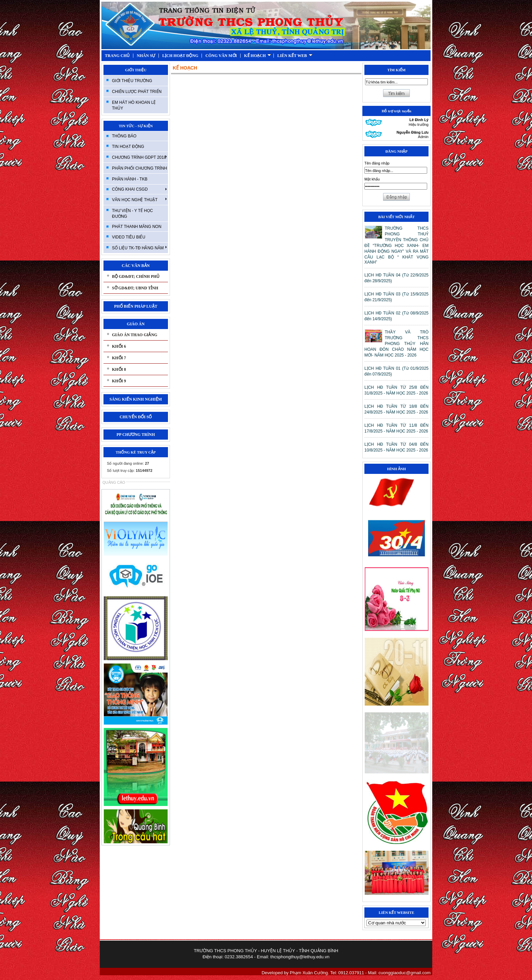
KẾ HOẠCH (258, 56)
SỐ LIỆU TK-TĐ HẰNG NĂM (139, 248)
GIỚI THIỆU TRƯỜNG (132, 81)
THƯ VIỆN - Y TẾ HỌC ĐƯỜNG (132, 214)
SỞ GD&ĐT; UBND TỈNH (135, 288)
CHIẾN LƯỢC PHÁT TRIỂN (137, 92)
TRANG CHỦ (117, 56)
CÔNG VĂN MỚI (221, 56)
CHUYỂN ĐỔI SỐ (136, 417)
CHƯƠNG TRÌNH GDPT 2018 (139, 157)
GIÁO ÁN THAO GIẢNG (135, 335)
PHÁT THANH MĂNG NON (137, 227)
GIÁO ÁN (136, 324)
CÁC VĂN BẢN (136, 266)
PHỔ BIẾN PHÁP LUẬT (136, 306)
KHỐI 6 (119, 346)
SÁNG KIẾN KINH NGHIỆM (136, 399)
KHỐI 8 (119, 369)
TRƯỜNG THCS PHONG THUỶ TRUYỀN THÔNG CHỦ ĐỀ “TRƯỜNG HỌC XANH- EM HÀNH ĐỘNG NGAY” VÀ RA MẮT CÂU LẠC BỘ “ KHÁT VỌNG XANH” (396, 245)
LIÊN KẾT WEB (295, 56)
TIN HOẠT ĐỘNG (128, 147)
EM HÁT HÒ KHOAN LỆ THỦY (134, 105)
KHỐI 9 (119, 381)
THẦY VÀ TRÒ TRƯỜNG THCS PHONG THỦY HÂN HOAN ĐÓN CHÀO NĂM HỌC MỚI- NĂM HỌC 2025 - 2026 (396, 344)
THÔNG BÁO (124, 136)
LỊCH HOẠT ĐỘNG (180, 56)
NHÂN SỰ (146, 56)
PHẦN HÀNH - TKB (130, 179)
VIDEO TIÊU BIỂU (129, 237)
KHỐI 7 (119, 358)
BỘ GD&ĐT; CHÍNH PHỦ (136, 276)
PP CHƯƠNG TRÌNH (136, 435)
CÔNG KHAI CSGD (139, 189)
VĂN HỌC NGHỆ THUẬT (139, 199)
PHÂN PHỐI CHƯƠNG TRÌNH (139, 168)
